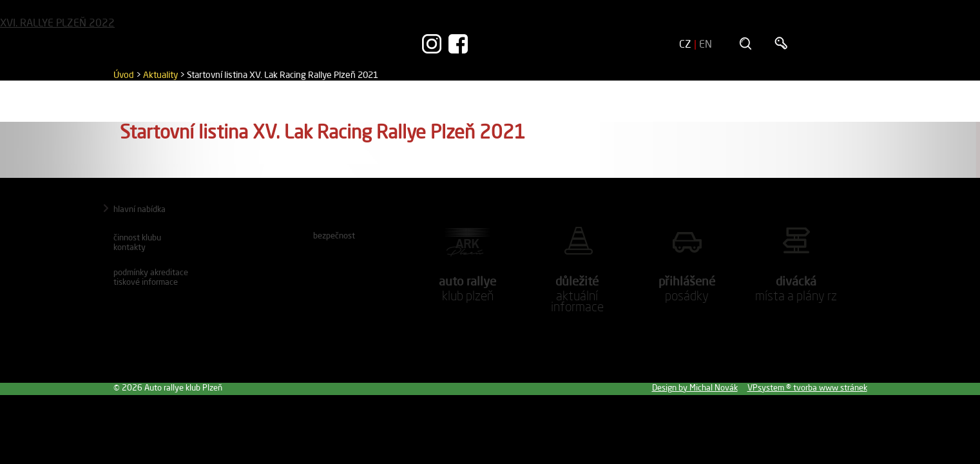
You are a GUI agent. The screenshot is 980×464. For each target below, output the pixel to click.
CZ (685, 44)
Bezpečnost (334, 235)
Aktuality (160, 75)
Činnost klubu (137, 237)
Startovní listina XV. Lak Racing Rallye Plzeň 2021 (283, 75)
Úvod (124, 75)
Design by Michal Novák (695, 387)
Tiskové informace (146, 282)
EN (706, 44)
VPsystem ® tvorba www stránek (807, 387)
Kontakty (130, 247)
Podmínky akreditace (151, 272)
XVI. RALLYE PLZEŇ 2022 (57, 23)
